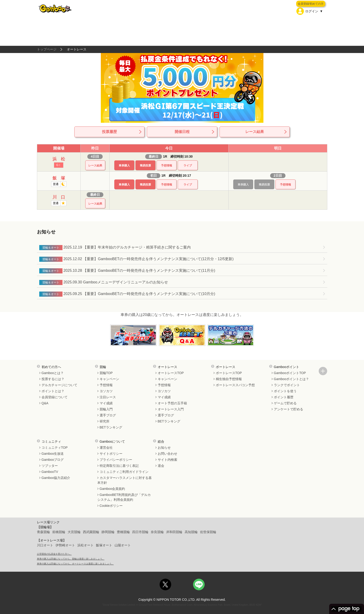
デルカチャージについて (59, 385)
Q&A (45, 403)
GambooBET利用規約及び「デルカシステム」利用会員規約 (124, 497)
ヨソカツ (106, 391)
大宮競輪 (74, 532)
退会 (161, 466)
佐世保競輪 (208, 532)
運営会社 (106, 448)
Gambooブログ (53, 460)
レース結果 (255, 132)
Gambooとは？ (53, 373)
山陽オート (123, 545)
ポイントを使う (285, 391)
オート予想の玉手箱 (172, 403)
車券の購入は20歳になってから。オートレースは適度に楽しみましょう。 (182, 315)
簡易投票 (145, 166)
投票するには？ (53, 379)
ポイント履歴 (284, 397)
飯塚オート (104, 545)
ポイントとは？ (53, 391)
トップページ (47, 49)
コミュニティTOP (55, 448)
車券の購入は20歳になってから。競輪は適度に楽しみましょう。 (71, 559)
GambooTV (50, 472)
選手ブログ (108, 415)
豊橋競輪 (123, 532)
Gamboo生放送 (53, 454)
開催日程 (182, 132)
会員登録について (55, 397)
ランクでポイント (287, 385)
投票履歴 (109, 132)
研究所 (105, 421)
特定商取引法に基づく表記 (119, 466)
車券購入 (124, 166)
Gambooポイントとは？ (292, 379)
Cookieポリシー (111, 506)
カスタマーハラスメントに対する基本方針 (125, 480)
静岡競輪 (108, 532)
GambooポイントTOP (290, 373)
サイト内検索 (167, 460)
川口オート (45, 545)
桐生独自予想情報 (229, 379)
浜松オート (85, 545)
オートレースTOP (171, 373)
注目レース (108, 397)
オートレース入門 (171, 409)
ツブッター (50, 466)
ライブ (188, 166)
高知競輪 (191, 532)
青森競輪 (43, 532)
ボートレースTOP (229, 373)
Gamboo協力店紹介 (56, 478)
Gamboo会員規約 (112, 489)
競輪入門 (106, 409)
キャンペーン (109, 379)
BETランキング (111, 427)
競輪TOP (106, 373)
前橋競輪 (59, 532)
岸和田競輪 (174, 532)
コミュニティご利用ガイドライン (124, 472)
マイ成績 (106, 403)
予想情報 (167, 166)
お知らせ (164, 448)
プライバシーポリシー (116, 460)
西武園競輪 (91, 532)
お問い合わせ (167, 454)
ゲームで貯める (285, 403)
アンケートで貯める (289, 409)
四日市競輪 (140, 532)
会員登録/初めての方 (311, 4)
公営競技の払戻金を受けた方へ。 (54, 554)
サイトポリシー (111, 454)
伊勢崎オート (65, 545)
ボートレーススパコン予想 (235, 385)
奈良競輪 (157, 532)
